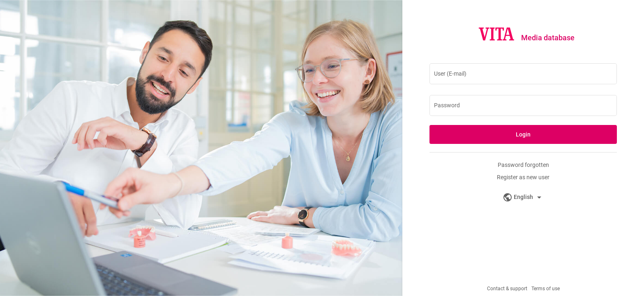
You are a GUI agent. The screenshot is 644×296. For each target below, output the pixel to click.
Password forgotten (523, 165)
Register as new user (523, 177)
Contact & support (507, 289)
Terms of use (546, 289)
